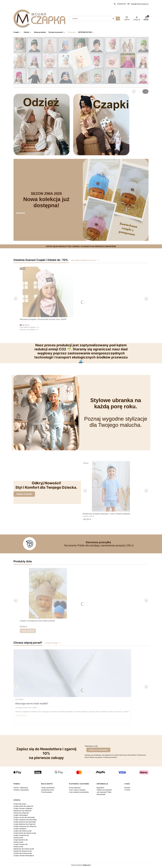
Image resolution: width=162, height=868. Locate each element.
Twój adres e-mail (91, 746)
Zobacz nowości (24, 494)
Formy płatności (75, 788)
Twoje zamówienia (48, 788)
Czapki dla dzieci (20, 804)
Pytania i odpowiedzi (21, 790)
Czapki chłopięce (20, 829)
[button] (118, 19)
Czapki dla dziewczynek (23, 831)
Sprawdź (21, 213)
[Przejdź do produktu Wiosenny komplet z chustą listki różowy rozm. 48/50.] (48, 292)
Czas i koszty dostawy (77, 790)
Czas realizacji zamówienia (79, 792)
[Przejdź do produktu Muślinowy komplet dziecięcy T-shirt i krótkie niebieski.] (111, 486)
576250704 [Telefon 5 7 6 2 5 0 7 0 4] (121, 4)
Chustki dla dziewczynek (23, 853)
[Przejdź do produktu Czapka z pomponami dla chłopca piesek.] (48, 593)
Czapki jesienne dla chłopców (24, 824)
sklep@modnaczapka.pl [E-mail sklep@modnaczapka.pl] (140, 4)
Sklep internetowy (80, 865)
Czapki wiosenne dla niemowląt (25, 820)
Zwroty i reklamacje (21, 788)
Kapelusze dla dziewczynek (24, 849)
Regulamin (100, 788)
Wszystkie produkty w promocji (85, 260)
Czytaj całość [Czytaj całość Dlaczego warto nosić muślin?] (21, 715)
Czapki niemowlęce (21, 815)
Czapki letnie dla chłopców (23, 806)
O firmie (127, 790)
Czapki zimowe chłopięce (23, 808)
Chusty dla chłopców (21, 813)
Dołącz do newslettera (98, 750)
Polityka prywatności (104, 790)
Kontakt (127, 788)
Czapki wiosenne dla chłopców (25, 826)
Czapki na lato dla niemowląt (24, 817)
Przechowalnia (47, 792)
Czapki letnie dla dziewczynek (25, 833)
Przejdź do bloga (53, 643)
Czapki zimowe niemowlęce (24, 855)
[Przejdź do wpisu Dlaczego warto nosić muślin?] (72, 673)
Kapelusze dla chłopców (22, 811)
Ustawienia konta (47, 790)
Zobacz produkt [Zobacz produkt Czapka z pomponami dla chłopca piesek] (28, 631)
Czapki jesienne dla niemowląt (25, 822)
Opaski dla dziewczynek (23, 851)
